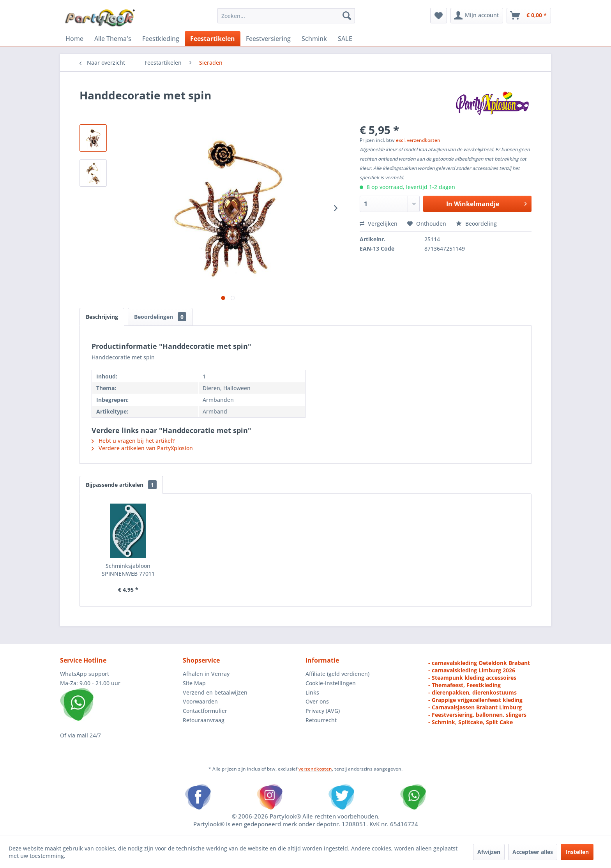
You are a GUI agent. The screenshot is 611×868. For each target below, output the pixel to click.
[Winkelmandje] (529, 16)
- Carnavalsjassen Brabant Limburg (475, 707)
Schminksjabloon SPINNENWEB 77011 (128, 570)
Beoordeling (476, 224)
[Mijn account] (477, 16)
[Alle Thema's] (113, 39)
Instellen (577, 852)
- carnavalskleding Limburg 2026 (472, 670)
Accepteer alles (533, 852)
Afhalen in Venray (206, 674)
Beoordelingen (160, 317)
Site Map (194, 683)
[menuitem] (286, 16)
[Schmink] (314, 39)
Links (312, 692)
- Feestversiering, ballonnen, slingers (477, 715)
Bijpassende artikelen (121, 485)
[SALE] (345, 39)
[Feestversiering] (268, 39)
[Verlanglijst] (439, 16)
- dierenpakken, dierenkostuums (472, 692)
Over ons (317, 701)
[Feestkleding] (161, 39)
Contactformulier (205, 711)
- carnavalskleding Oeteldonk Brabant (479, 663)
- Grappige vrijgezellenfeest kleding (475, 700)
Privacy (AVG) (323, 711)
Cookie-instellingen (331, 683)
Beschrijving (102, 317)
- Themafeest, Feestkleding (464, 685)
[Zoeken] (347, 16)
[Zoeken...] (286, 16)
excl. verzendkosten (418, 140)
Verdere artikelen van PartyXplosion (142, 448)
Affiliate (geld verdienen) (337, 674)
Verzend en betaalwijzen (215, 692)
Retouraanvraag (204, 720)
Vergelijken (379, 224)
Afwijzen (489, 852)
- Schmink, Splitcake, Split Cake (471, 722)
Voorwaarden (200, 701)
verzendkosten (315, 769)
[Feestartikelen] (213, 39)
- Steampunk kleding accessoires (472, 678)
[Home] (74, 39)
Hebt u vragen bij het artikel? (133, 441)
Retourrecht (321, 720)
